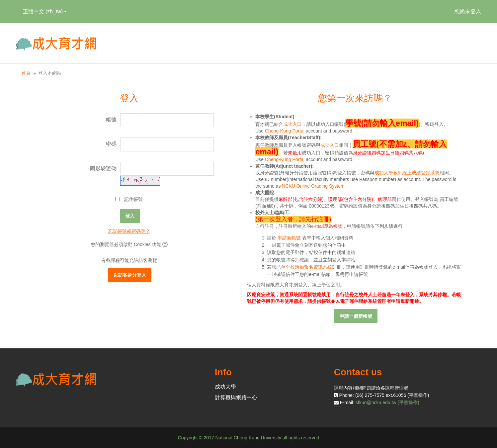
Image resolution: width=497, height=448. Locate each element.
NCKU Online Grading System (313, 186)
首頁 (26, 73)
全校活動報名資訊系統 (309, 267)
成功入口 (292, 124)
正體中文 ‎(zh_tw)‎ (45, 11)
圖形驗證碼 (103, 168)
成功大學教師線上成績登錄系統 (407, 173)
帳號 (111, 120)
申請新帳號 (289, 238)
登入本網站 (50, 73)
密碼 (111, 144)
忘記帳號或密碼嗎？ (129, 231)
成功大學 (225, 387)
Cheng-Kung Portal (285, 131)
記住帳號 (133, 199)
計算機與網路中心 (236, 397)
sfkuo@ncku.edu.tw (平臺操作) (387, 403)
